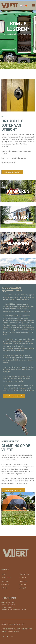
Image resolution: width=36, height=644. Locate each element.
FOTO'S (4, 588)
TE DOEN (23, 578)
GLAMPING (5, 585)
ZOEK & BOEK (6, 578)
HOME (4, 574)
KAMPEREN (5, 581)
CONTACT (23, 588)
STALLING (23, 585)
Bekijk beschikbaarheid (12, 172)
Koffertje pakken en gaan (13, 490)
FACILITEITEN (24, 574)
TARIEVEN (23, 581)
